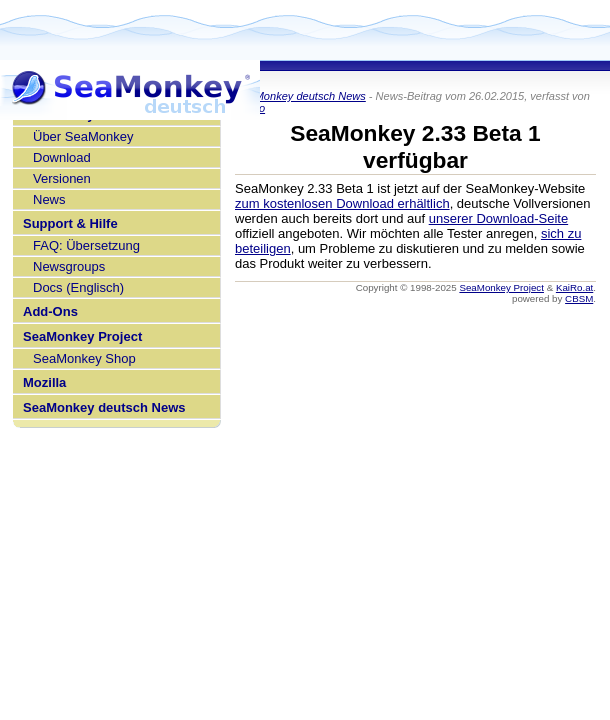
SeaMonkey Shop (84, 358)
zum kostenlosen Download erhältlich (342, 203)
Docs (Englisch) (78, 287)
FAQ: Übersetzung (86, 245)
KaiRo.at (574, 287)
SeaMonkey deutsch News (104, 407)
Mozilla (44, 382)
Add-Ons (50, 311)
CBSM (579, 298)
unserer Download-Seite (498, 218)
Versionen (62, 178)
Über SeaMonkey (83, 136)
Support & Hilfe (70, 223)
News (49, 199)
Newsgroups (69, 266)
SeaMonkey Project (82, 336)
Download (62, 157)
